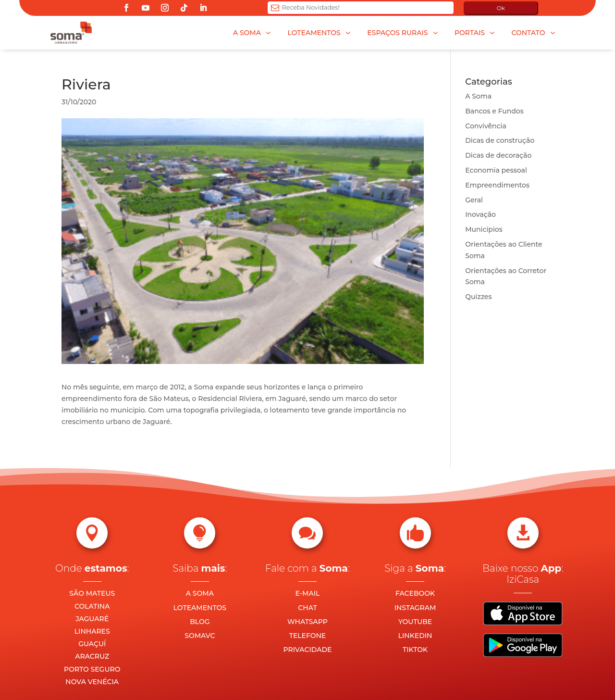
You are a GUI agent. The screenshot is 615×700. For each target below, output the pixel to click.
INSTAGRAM (415, 608)
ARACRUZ (92, 656)
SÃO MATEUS (92, 593)
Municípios (484, 229)
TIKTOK (415, 650)
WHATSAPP (307, 622)
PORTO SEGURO (92, 669)
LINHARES (92, 631)
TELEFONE (308, 636)
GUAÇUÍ (92, 644)
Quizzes (478, 297)
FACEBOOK (415, 593)
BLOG (200, 622)
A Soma (478, 96)
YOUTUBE (415, 622)
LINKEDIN (415, 636)
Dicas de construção (500, 140)
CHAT (307, 608)
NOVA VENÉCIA (92, 682)
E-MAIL (308, 593)
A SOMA (200, 593)
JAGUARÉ (92, 619)
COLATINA (92, 606)
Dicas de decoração (498, 155)
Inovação (480, 214)
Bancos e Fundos (494, 111)
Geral (474, 200)
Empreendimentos (497, 185)
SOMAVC (200, 636)
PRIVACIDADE (308, 650)
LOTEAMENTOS (200, 608)
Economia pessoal (496, 170)
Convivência (486, 126)
